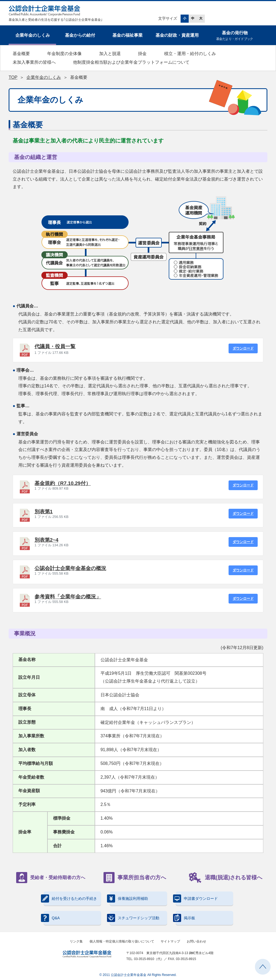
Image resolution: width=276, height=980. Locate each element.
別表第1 (44, 512)
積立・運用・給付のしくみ (190, 54)
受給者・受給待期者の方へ (51, 878)
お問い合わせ (196, 941)
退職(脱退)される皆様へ (225, 878)
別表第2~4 (46, 540)
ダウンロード (243, 348)
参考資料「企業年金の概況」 (68, 597)
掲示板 (185, 918)
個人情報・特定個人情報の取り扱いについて (122, 941)
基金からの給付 (80, 35)
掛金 (142, 54)
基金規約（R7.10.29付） (63, 483)
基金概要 (21, 54)
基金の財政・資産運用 (177, 35)
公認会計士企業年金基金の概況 (70, 568)
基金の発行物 (235, 36)
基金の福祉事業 (127, 35)
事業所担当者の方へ (135, 878)
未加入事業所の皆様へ (34, 62)
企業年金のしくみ (33, 35)
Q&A (52, 918)
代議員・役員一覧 (55, 346)
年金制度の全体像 (64, 54)
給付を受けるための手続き (70, 898)
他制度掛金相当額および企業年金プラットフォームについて (131, 62)
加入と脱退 (110, 54)
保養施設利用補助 (129, 898)
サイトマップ (170, 941)
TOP (13, 77)
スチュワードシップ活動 (134, 918)
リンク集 (76, 941)
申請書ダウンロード (197, 898)
